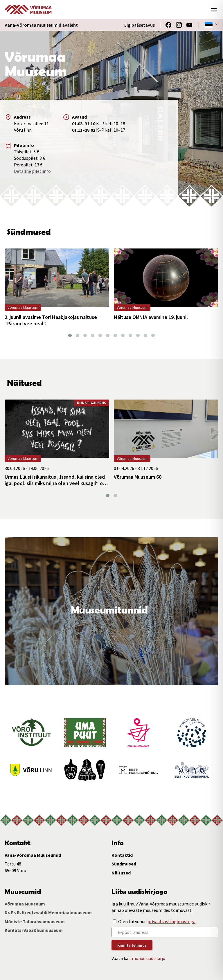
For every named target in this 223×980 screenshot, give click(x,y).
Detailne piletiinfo (32, 171)
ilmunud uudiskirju (147, 958)
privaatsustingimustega (171, 921)
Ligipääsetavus (140, 25)
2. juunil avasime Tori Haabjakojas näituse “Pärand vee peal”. (51, 320)
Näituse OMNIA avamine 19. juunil (151, 317)
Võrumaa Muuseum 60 (138, 477)
